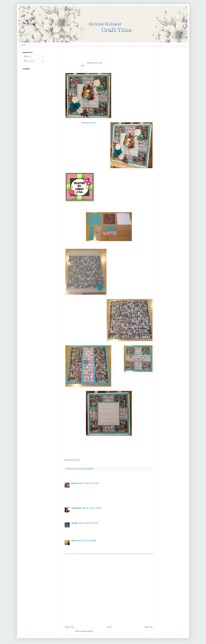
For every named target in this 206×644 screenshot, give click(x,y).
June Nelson (76, 508)
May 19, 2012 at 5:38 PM (88, 523)
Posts (28, 57)
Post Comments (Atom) (84, 631)
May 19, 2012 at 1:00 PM (92, 508)
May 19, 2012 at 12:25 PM (88, 483)
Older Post (149, 627)
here (83, 66)
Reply (74, 500)
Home (23, 45)
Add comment (71, 556)
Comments (30, 61)
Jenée (74, 541)
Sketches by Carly (94, 63)
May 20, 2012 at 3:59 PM (87, 541)
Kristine (75, 483)
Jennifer (75, 523)
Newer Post (70, 627)
